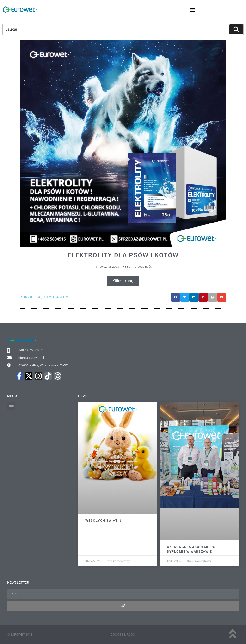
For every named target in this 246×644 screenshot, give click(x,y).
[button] (192, 10)
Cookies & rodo (123, 635)
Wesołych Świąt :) (103, 520)
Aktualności (145, 267)
